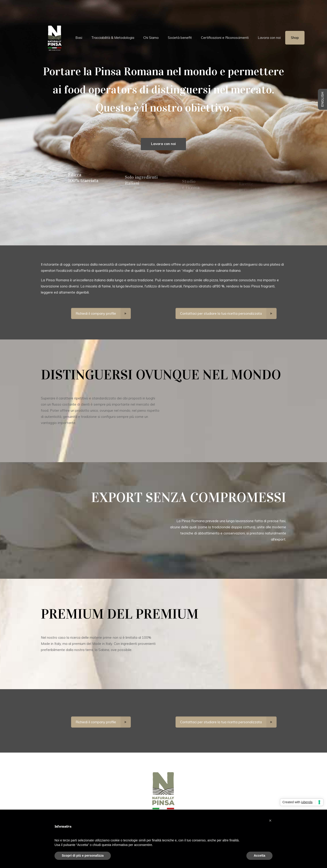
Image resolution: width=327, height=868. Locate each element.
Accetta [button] (259, 856)
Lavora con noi (163, 147)
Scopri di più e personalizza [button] (83, 856)
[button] (270, 821)
